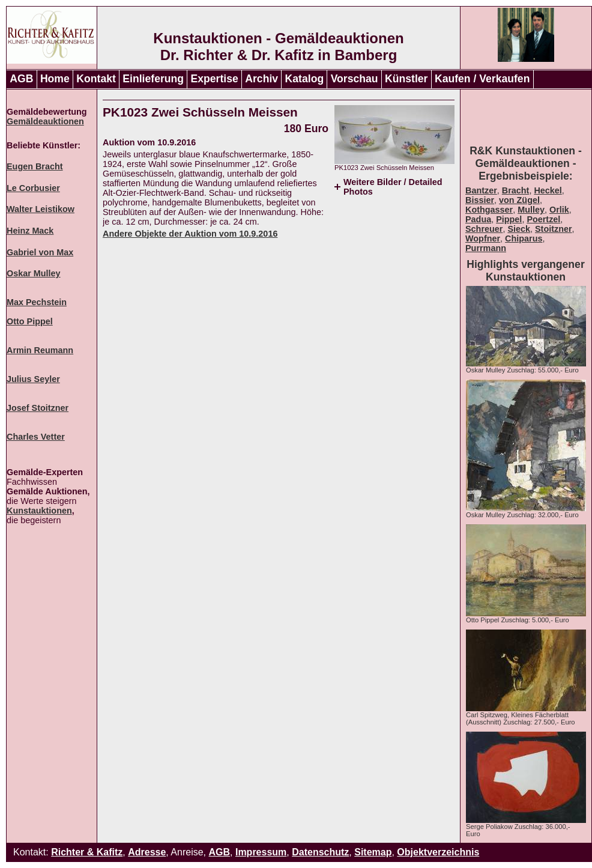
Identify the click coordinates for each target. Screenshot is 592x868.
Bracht (516, 190)
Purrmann (486, 248)
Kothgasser (489, 210)
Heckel (548, 190)
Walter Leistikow (41, 209)
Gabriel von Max (40, 252)
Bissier (480, 200)
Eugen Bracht (35, 166)
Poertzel (543, 219)
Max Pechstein (37, 302)
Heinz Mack (30, 231)
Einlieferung (153, 79)
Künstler (406, 79)
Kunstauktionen (39, 511)
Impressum (261, 852)
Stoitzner (554, 229)
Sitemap (373, 852)
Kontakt (96, 79)
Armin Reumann (40, 350)
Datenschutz (320, 852)
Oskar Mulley (34, 273)
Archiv (261, 79)
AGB (21, 79)
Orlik (559, 210)
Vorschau (355, 79)
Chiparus (524, 238)
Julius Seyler (33, 379)
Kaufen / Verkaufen (482, 79)
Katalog (305, 79)
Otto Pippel (30, 321)
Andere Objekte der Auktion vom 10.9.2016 (190, 234)
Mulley (531, 210)
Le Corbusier (33, 188)
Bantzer (481, 190)
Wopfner (483, 238)
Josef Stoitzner (38, 408)
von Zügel (519, 200)
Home (55, 79)
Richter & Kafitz (87, 852)
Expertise (215, 79)
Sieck (519, 229)
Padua (478, 219)
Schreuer (484, 229)
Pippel (509, 219)
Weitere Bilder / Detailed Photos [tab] (393, 187)
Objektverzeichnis (438, 852)
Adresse (147, 852)
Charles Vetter (36, 437)
